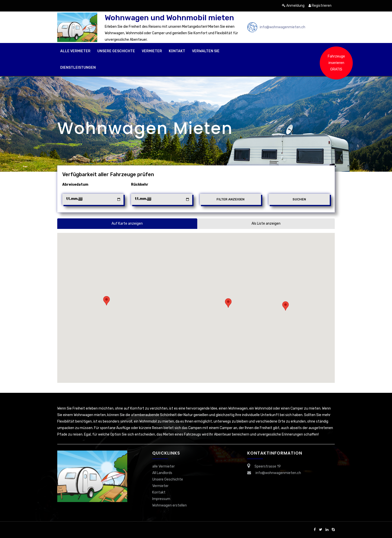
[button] (285, 306)
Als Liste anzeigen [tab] (266, 224)
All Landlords (162, 473)
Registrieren (320, 6)
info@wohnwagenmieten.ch (282, 27)
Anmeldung (293, 6)
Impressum (161, 499)
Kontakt (177, 51)
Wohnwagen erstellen (169, 505)
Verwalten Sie (206, 51)
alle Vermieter (75, 51)
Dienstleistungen (78, 68)
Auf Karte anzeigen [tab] (127, 224)
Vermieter (152, 51)
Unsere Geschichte (116, 51)
